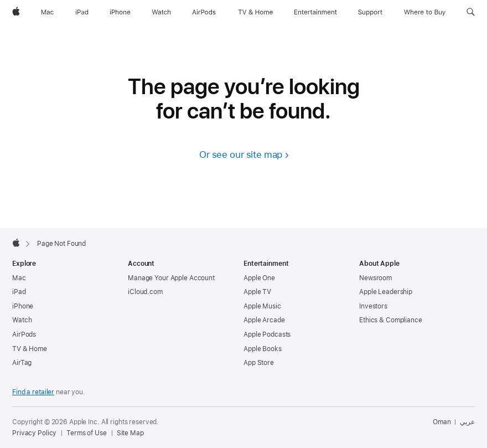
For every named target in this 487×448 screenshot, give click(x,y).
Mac (19, 278)
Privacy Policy (34, 433)
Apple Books (263, 349)
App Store (259, 363)
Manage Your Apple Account (171, 278)
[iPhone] (120, 12)
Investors (373, 306)
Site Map (130, 433)
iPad (19, 292)
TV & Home (30, 349)
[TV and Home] (255, 12)
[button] (471, 12)
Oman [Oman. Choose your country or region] (442, 422)
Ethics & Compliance (391, 320)
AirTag (22, 363)
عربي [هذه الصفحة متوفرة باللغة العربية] (467, 422)
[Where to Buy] (425, 12)
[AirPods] (204, 12)
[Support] (370, 12)
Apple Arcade (264, 320)
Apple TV (257, 292)
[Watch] (161, 12)
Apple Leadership (386, 292)
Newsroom (375, 278)
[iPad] (82, 12)
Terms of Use (87, 433)
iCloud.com (145, 292)
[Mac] (47, 12)
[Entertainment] (316, 12)
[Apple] (16, 12)
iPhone (23, 306)
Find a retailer (33, 392)
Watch (22, 320)
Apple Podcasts (267, 334)
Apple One (259, 278)
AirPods (24, 334)
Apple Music (262, 306)
